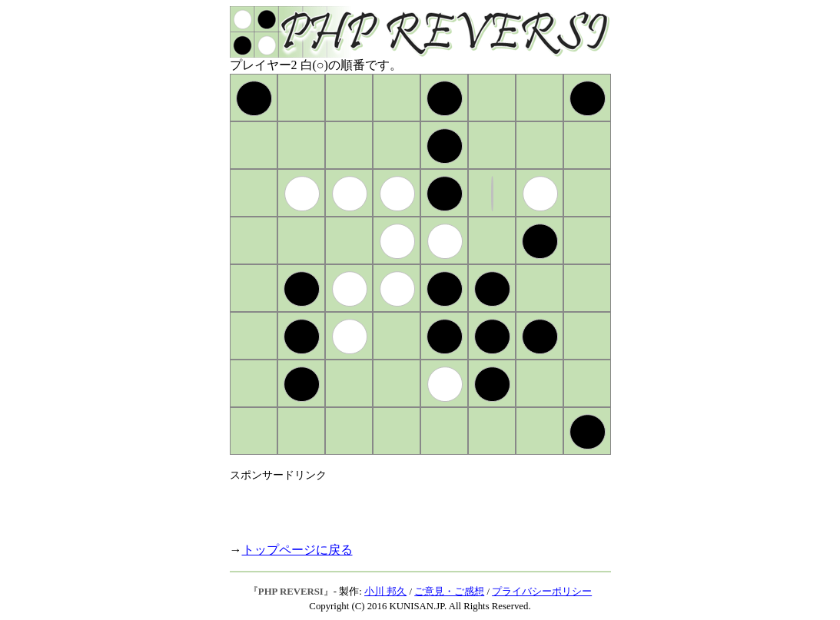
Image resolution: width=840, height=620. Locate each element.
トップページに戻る (297, 550)
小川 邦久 (385, 592)
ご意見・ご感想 (449, 592)
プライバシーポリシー (542, 592)
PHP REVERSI (291, 592)
